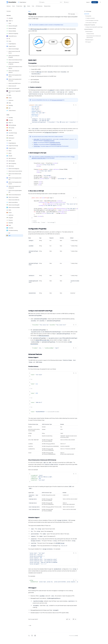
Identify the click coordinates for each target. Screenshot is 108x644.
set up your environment (57, 100)
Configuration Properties (90, 25)
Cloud (13, 7)
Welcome (9, 7)
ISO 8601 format (60, 543)
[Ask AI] (76, 105)
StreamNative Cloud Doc (49, 141)
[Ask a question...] (53, 628)
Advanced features (88, 29)
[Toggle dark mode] (100, 2)
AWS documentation (44, 336)
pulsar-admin (36, 139)
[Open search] (51, 2)
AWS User (39, 72)
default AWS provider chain (42, 340)
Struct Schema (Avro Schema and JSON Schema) (94, 37)
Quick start (87, 14)
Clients (29, 7)
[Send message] (76, 629)
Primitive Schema (90, 34)
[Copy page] (72, 14)
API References (39, 7)
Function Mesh (37, 146)
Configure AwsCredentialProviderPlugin (94, 27)
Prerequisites (88, 16)
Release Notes (47, 7)
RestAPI (35, 142)
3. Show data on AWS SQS (91, 23)
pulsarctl (52, 90)
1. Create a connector (90, 18)
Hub (25, 7)
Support (88, 2)
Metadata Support (89, 40)
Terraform (36, 144)
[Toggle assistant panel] (66, 2)
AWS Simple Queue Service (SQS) (39, 29)
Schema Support (89, 31)
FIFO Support (88, 42)
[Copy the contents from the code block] (74, 105)
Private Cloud (19, 7)
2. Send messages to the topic (92, 20)
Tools (33, 7)
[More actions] (77, 14)
